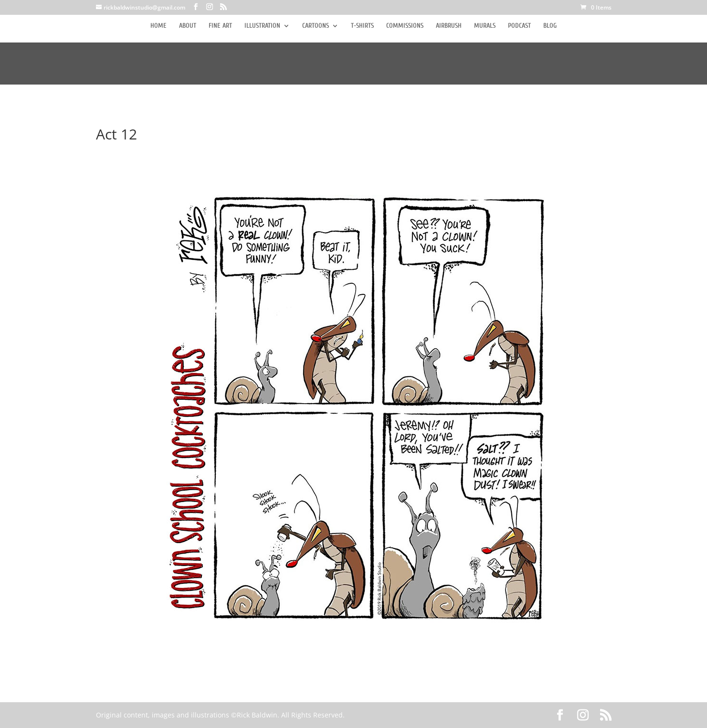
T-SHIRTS (362, 26)
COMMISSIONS (405, 26)
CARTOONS (316, 26)
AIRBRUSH (449, 26)
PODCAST (519, 26)
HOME (158, 26)
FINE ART (220, 26)
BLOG (550, 26)
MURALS (485, 26)
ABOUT (188, 26)
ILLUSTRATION (262, 26)
